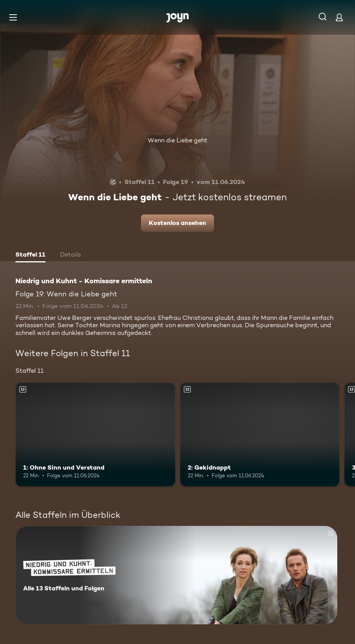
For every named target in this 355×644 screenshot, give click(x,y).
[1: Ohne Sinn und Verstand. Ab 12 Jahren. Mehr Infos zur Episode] (95, 434)
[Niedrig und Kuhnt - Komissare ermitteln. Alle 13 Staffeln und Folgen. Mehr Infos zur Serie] (176, 575)
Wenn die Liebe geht (177, 140)
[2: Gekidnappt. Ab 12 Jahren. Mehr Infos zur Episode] (260, 434)
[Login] (339, 17)
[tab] (30, 255)
